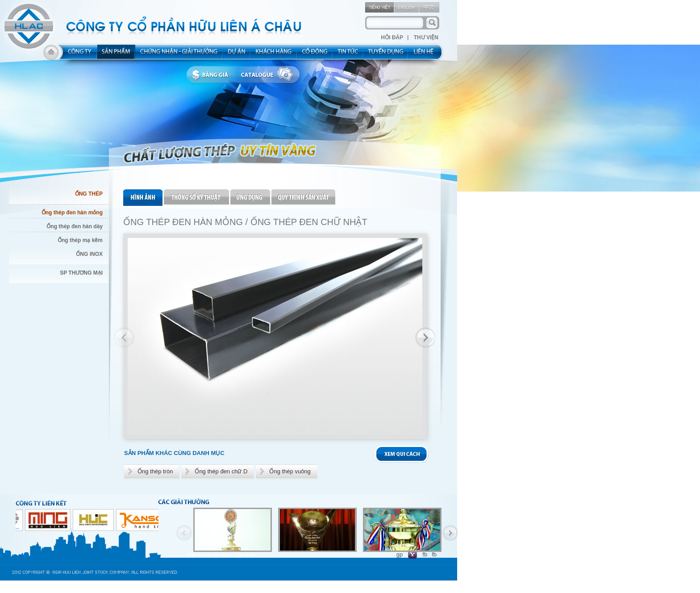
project (237, 54)
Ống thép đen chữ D (221, 471)
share (315, 54)
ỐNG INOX (89, 254)
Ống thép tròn (155, 471)
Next (425, 338)
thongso (197, 198)
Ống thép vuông (290, 471)
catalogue (269, 75)
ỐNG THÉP (89, 194)
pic (144, 198)
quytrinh (304, 198)
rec (386, 54)
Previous (125, 338)
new (348, 54)
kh (274, 54)
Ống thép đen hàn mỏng (72, 213)
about (77, 54)
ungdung (251, 198)
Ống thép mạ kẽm (80, 240)
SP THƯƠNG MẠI (81, 273)
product (116, 54)
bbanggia (212, 75)
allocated (179, 54)
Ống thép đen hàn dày (75, 226)
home (51, 54)
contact (427, 54)
